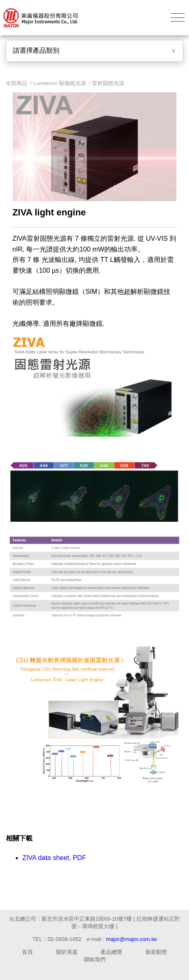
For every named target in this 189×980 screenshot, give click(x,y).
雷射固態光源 (108, 83)
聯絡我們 (95, 959)
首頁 (27, 952)
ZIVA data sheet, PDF (54, 858)
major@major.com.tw (131, 939)
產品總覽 (111, 952)
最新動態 (156, 952)
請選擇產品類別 (36, 50)
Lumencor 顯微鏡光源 (59, 83)
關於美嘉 (67, 952)
